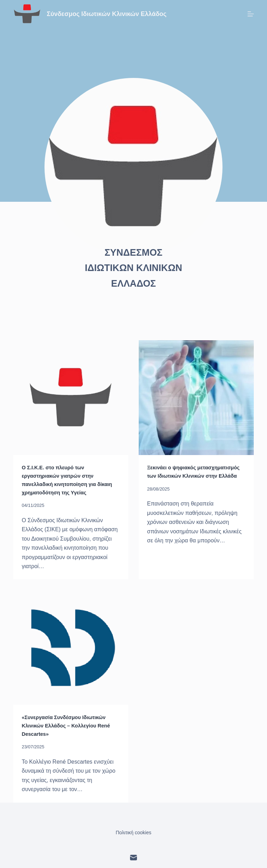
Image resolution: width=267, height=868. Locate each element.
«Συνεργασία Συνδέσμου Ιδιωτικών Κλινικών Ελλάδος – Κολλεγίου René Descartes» (68, 724)
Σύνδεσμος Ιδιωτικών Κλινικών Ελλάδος (107, 14)
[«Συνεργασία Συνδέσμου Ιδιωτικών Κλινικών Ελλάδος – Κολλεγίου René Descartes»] (71, 647)
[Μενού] (251, 14)
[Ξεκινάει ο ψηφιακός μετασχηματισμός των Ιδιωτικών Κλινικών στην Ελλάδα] (196, 398)
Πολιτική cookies (134, 831)
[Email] (133, 856)
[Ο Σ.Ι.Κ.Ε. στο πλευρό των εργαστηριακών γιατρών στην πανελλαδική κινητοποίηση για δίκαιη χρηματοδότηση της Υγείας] (71, 398)
